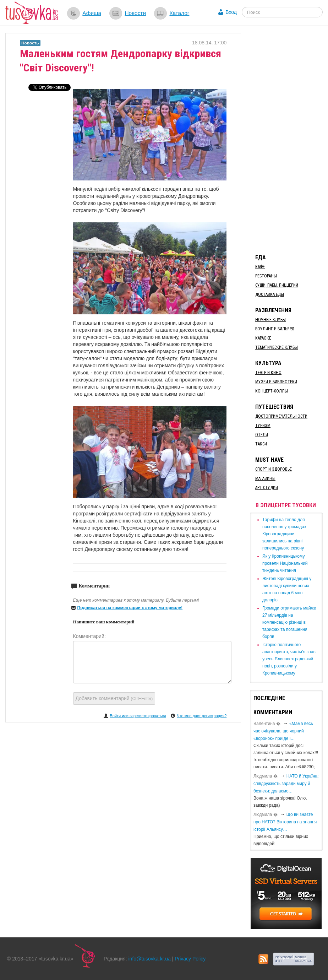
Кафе (260, 267)
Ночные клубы (270, 320)
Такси (261, 444)
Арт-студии (267, 488)
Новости (135, 13)
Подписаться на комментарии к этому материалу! (130, 608)
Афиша (92, 13)
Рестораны (266, 276)
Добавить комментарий (114, 698)
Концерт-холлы (272, 391)
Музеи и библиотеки (276, 382)
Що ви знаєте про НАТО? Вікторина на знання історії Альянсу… (285, 822)
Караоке (263, 338)
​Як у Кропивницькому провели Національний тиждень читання (285, 563)
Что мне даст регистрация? (202, 716)
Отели (262, 435)
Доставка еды (270, 294)
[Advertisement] (289, 140)
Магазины (265, 478)
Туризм (263, 426)
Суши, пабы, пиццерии (277, 285)
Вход (231, 12)
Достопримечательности (281, 416)
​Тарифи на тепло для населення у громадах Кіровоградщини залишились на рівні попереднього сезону (284, 534)
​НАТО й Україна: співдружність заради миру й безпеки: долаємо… (286, 784)
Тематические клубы (277, 347)
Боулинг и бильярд (275, 329)
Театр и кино (268, 373)
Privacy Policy (190, 959)
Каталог (179, 13)
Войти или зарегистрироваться (138, 716)
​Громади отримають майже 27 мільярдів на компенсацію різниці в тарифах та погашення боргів (289, 622)
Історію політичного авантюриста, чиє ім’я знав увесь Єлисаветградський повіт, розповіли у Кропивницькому (289, 659)
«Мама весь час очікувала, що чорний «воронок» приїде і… (283, 731)
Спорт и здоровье (274, 469)
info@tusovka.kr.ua (150, 959)
